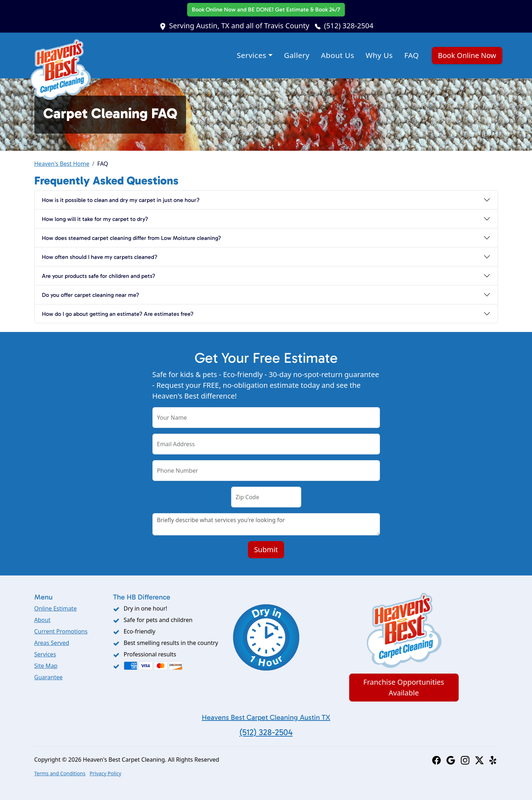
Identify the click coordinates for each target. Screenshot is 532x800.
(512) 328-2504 (349, 26)
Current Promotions (61, 631)
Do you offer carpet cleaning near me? (91, 295)
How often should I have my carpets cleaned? (100, 257)
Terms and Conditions (60, 773)
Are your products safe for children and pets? (99, 276)
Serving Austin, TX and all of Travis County (239, 26)
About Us (338, 55)
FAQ (412, 55)
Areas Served (52, 643)
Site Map (46, 666)
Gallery (297, 55)
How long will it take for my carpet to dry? (95, 219)
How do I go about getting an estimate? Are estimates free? (118, 314)
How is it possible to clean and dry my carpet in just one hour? (121, 200)
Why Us (379, 55)
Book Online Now (266, 9)
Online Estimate (56, 608)
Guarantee (49, 677)
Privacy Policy (106, 773)
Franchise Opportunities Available (404, 687)
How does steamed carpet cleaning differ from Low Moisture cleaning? (131, 238)
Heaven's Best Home (62, 164)
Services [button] (252, 55)
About (42, 620)
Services (45, 654)
